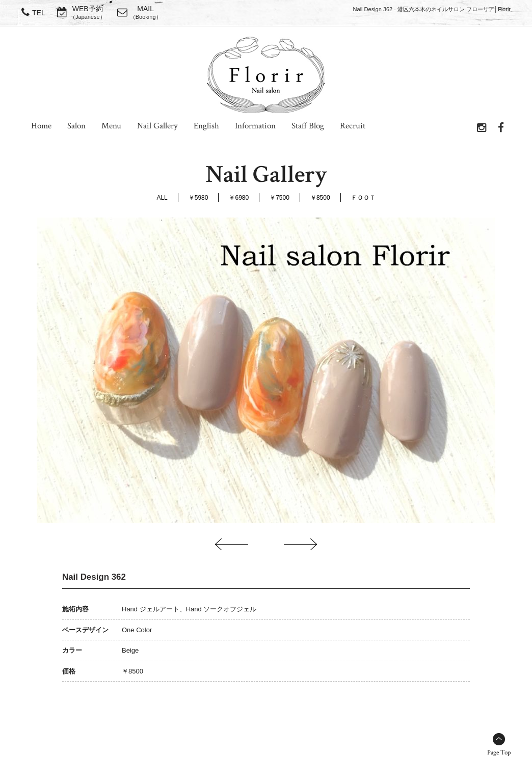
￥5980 (198, 198)
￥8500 (320, 198)
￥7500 (280, 198)
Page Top (499, 753)
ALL (162, 198)
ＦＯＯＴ (363, 198)
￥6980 (239, 198)
